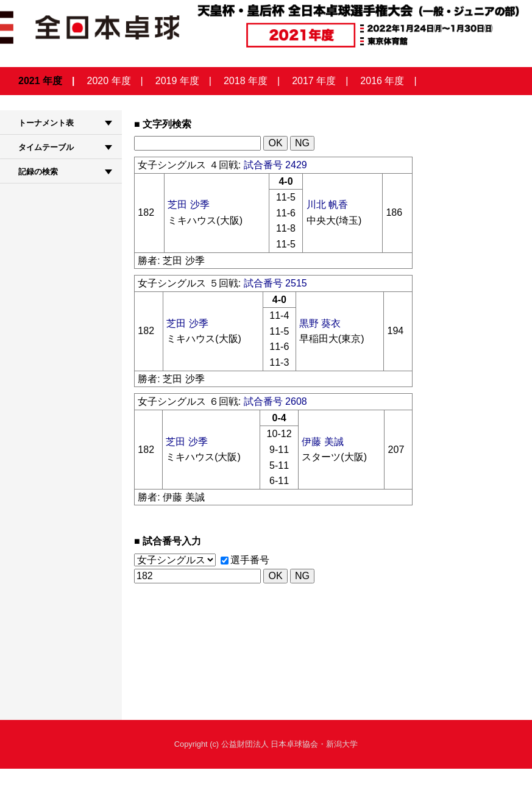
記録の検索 (38, 172)
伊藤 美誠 (322, 442)
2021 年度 (40, 81)
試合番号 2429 (275, 165)
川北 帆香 (327, 205)
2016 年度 (382, 81)
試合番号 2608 (275, 401)
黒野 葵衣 (320, 323)
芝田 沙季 (188, 205)
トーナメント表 (46, 123)
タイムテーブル (46, 147)
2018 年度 (246, 81)
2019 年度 (177, 81)
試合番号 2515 (275, 283)
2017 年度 (314, 81)
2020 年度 (109, 81)
